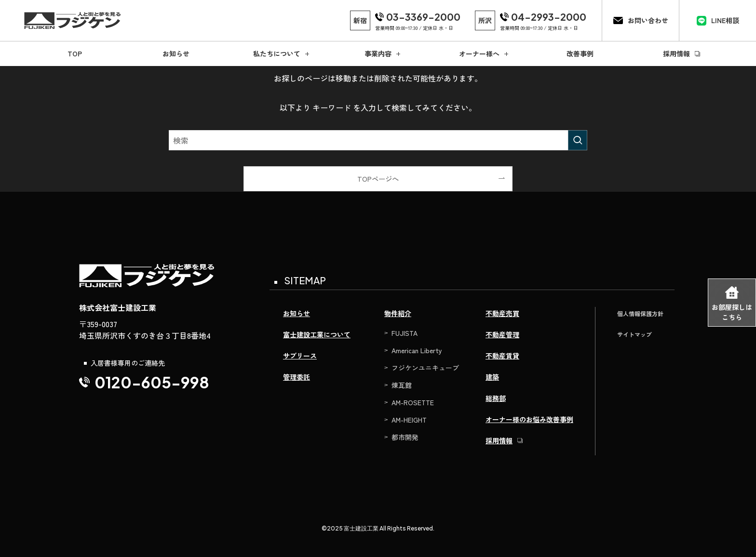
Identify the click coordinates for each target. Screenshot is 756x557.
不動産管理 (502, 334)
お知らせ (297, 313)
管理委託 (297, 377)
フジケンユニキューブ (425, 368)
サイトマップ (634, 334)
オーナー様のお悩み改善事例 (529, 419)
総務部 (496, 398)
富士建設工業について (317, 334)
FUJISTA (405, 333)
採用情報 (499, 440)
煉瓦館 (402, 385)
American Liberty (417, 350)
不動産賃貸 (502, 356)
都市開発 (405, 437)
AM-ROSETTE (413, 402)
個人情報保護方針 (640, 313)
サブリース (300, 356)
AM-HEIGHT (409, 420)
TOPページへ (378, 179)
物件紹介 (398, 313)
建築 (492, 377)
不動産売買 (502, 313)
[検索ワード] (378, 140)
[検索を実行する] (578, 140)
